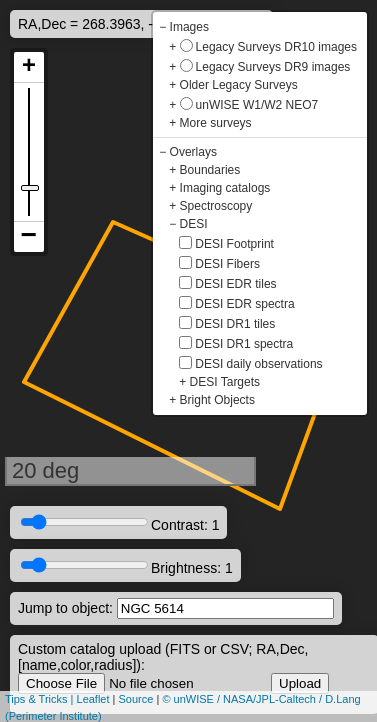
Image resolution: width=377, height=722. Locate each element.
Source (136, 699)
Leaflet (93, 699)
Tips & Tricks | (41, 699)
